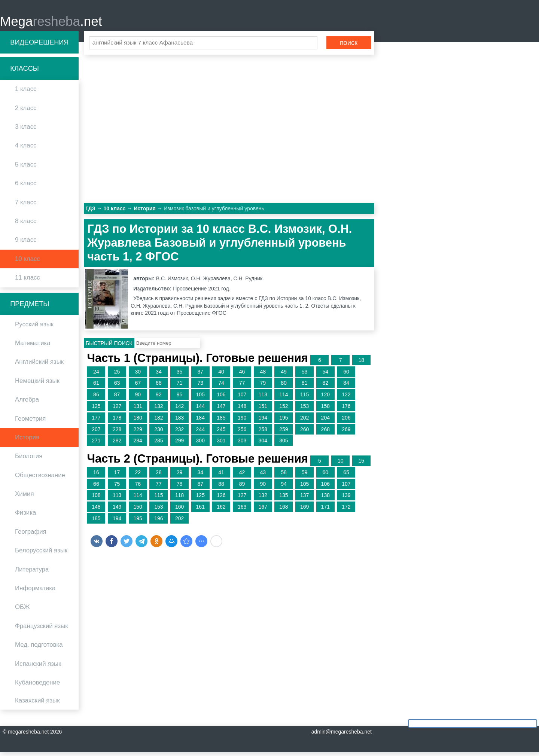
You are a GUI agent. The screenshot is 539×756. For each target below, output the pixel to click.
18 (362, 363)
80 (284, 387)
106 (221, 398)
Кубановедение (37, 686)
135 (284, 499)
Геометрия (30, 422)
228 (117, 433)
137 (304, 499)
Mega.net (51, 23)
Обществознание (40, 478)
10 (341, 464)
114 (284, 398)
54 (325, 375)
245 (221, 433)
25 (117, 375)
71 (180, 387)
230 (159, 433)
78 (180, 487)
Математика (33, 346)
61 (96, 387)
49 (284, 375)
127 (117, 409)
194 (263, 421)
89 (242, 487)
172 (346, 510)
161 (200, 510)
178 (117, 421)
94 (284, 487)
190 (242, 421)
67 (138, 387)
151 (263, 409)
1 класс (26, 93)
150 (138, 510)
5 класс (26, 168)
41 (221, 476)
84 (346, 387)
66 (96, 487)
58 (284, 476)
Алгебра (27, 403)
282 (117, 444)
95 (180, 398)
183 (179, 421)
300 (200, 444)
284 (138, 444)
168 (284, 510)
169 (304, 510)
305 (284, 444)
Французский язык (42, 629)
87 (117, 398)
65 (346, 476)
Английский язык (39, 365)
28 (159, 476)
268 (325, 433)
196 (159, 522)
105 (200, 398)
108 (96, 499)
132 (159, 409)
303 (242, 444)
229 (138, 433)
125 (96, 409)
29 (180, 476)
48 (263, 375)
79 (263, 387)
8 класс (26, 224)
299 (179, 444)
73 (200, 387)
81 (305, 387)
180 (138, 421)
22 (138, 476)
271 (96, 444)
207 (96, 433)
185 (221, 421)
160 (179, 510)
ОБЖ (22, 611)
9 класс (26, 243)
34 (159, 375)
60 (346, 375)
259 (284, 433)
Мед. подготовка (39, 648)
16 (96, 476)
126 (221, 499)
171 (325, 510)
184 (200, 421)
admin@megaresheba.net (342, 735)
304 (263, 444)
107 (242, 398)
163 (242, 510)
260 (304, 433)
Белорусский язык (41, 554)
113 (263, 398)
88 (221, 487)
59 (305, 476)
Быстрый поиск (109, 347)
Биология (29, 460)
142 (179, 409)
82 (325, 387)
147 (221, 409)
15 (362, 464)
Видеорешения (39, 46)
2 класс (26, 111)
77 (242, 387)
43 (263, 476)
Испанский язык (38, 667)
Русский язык (34, 328)
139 (346, 499)
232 (179, 433)
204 (325, 421)
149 (117, 510)
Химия (25, 497)
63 (117, 387)
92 (159, 398)
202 (304, 421)
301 (221, 444)
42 (242, 476)
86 (96, 398)
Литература (32, 573)
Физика (25, 516)
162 (221, 510)
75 (117, 487)
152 (284, 409)
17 (117, 476)
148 (242, 409)
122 (346, 398)
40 (221, 375)
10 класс (28, 262)
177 (96, 421)
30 (138, 375)
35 (180, 375)
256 (242, 433)
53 (305, 375)
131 (138, 409)
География (31, 535)
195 (284, 421)
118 (179, 499)
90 (138, 398)
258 (263, 433)
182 (159, 421)
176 (346, 409)
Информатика (35, 592)
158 (325, 409)
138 (325, 499)
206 (346, 421)
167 (263, 510)
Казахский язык (37, 704)
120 (325, 398)
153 (304, 409)
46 (242, 375)
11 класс (28, 281)
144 (200, 409)
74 (221, 387)
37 (200, 375)
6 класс (26, 187)
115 (304, 398)
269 (346, 433)
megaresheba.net (28, 735)
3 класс (26, 130)
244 (200, 433)
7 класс (26, 206)
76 (138, 487)
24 (96, 375)
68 (159, 387)
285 (159, 444)
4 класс (26, 149)
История (27, 441)
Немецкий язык (37, 384)
